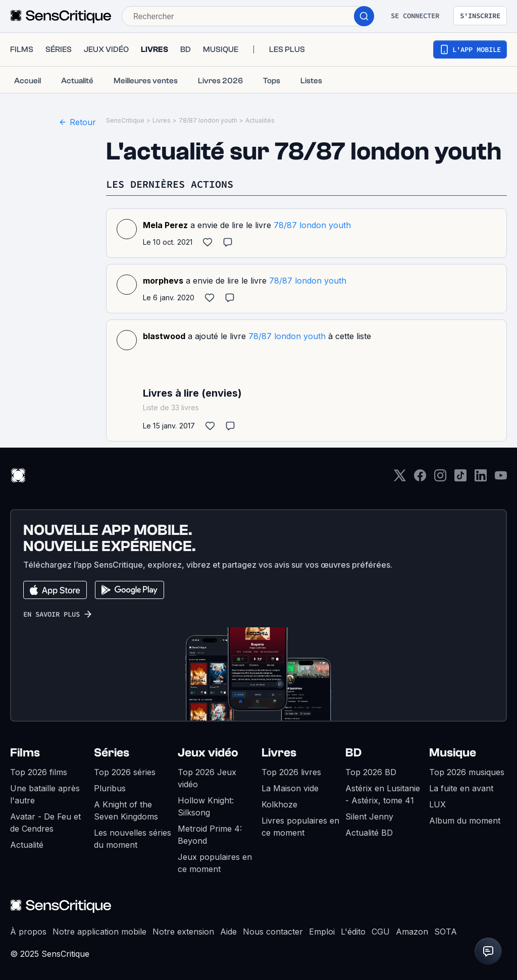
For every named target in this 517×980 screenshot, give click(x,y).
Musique (453, 753)
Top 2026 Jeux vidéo (207, 778)
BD (353, 753)
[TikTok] (460, 479)
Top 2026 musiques (467, 772)
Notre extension (183, 932)
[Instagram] (440, 479)
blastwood (164, 336)
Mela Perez (165, 225)
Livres (162, 120)
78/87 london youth (208, 120)
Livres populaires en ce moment (300, 827)
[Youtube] (501, 479)
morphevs (163, 281)
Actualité (27, 845)
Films (25, 753)
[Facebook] (420, 479)
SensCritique (125, 120)
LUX (437, 804)
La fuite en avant (461, 788)
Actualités (260, 120)
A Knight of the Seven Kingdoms (126, 810)
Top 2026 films (39, 772)
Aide (228, 932)
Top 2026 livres (291, 772)
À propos (28, 932)
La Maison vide (290, 788)
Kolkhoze (279, 804)
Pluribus (110, 788)
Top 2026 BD (371, 772)
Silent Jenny (369, 816)
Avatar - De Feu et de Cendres (45, 823)
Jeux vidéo (208, 753)
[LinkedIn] (481, 479)
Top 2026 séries (125, 772)
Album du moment (465, 821)
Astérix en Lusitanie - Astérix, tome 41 (383, 794)
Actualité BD (369, 833)
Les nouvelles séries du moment (133, 839)
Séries (112, 753)
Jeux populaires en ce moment (215, 863)
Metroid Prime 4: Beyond (210, 835)
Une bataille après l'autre (45, 794)
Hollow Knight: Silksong (206, 806)
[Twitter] (400, 479)
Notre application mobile (99, 932)
